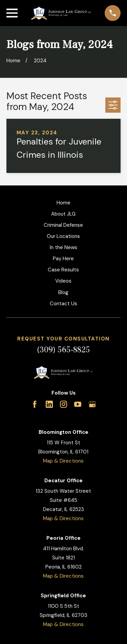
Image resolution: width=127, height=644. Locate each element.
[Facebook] (35, 404)
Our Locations (63, 236)
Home (63, 203)
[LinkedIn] (49, 404)
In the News (63, 247)
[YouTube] (78, 404)
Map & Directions (63, 461)
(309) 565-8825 (63, 350)
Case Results (63, 270)
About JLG (63, 214)
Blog (63, 292)
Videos (63, 281)
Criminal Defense (63, 225)
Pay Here (63, 259)
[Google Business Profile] (92, 404)
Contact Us (63, 304)
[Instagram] (63, 404)
